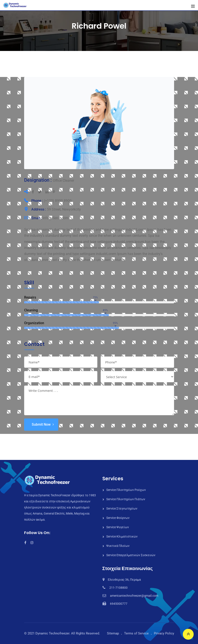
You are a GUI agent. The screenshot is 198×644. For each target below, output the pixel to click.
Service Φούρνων (118, 518)
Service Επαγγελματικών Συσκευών (131, 555)
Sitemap (113, 633)
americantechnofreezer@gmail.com (134, 596)
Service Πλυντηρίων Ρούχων (126, 490)
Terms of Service (136, 633)
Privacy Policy (164, 633)
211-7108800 (118, 588)
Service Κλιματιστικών (122, 536)
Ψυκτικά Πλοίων (118, 546)
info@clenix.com (55, 218)
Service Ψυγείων (118, 527)
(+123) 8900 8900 (58, 201)
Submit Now (41, 424)
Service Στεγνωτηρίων (122, 508)
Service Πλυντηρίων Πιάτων (126, 499)
